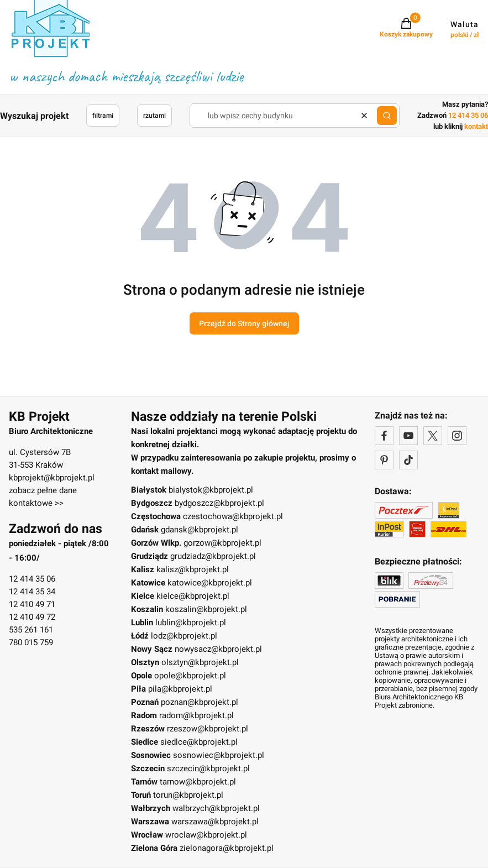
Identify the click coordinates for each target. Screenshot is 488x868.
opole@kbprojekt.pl (190, 676)
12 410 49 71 (32, 604)
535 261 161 (31, 630)
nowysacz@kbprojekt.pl (218, 649)
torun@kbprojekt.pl (188, 795)
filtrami (103, 116)
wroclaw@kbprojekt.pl (206, 835)
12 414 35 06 (32, 579)
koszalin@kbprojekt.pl (206, 609)
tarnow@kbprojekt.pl (198, 782)
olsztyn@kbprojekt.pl (200, 662)
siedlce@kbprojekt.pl (199, 742)
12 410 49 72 (32, 617)
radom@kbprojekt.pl (196, 715)
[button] (387, 116)
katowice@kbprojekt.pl (210, 583)
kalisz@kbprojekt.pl (193, 569)
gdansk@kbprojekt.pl (200, 530)
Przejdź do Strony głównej (244, 323)
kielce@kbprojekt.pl (193, 596)
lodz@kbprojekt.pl (184, 636)
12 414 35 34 (32, 592)
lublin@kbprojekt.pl (191, 623)
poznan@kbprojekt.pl (200, 702)
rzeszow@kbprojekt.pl (208, 729)
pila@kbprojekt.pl (180, 689)
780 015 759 (31, 642)
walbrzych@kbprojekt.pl (216, 808)
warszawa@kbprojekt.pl (215, 822)
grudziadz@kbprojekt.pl (213, 556)
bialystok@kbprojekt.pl (211, 490)
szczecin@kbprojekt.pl (208, 768)
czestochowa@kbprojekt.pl (233, 516)
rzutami (154, 116)
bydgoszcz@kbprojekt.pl (219, 503)
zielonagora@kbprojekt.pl (227, 848)
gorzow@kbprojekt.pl (222, 543)
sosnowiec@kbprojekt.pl (219, 755)
